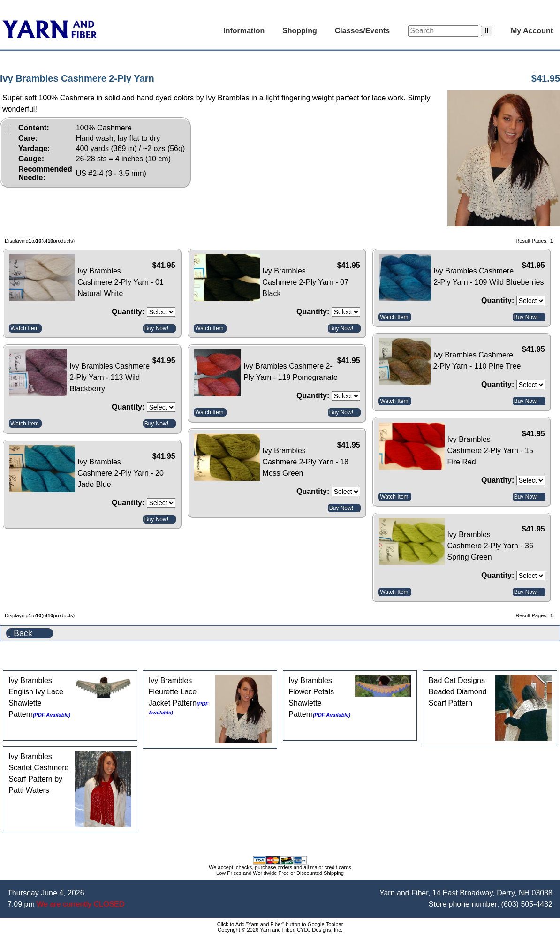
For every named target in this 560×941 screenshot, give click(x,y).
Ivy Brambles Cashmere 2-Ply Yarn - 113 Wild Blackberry (110, 377)
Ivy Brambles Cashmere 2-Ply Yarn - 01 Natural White (120, 282)
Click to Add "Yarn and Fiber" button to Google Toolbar (280, 924)
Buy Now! (156, 328)
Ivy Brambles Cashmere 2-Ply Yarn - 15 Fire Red (490, 451)
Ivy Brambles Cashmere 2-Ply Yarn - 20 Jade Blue (120, 473)
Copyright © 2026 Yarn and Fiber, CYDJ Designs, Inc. (280, 930)
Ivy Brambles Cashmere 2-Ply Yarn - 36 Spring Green (490, 546)
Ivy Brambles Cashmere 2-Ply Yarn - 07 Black (305, 282)
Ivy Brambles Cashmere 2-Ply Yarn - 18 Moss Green (305, 462)
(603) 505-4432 (527, 904)
